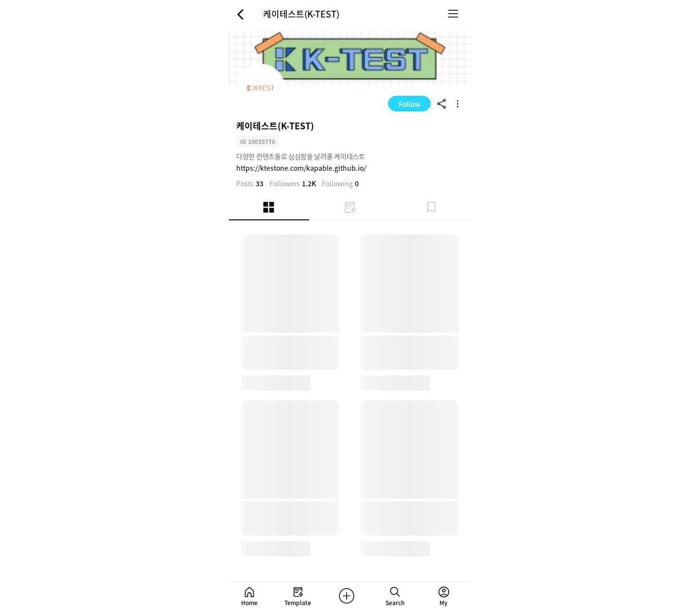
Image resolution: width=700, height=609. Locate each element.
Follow (410, 104)
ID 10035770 (258, 141)
